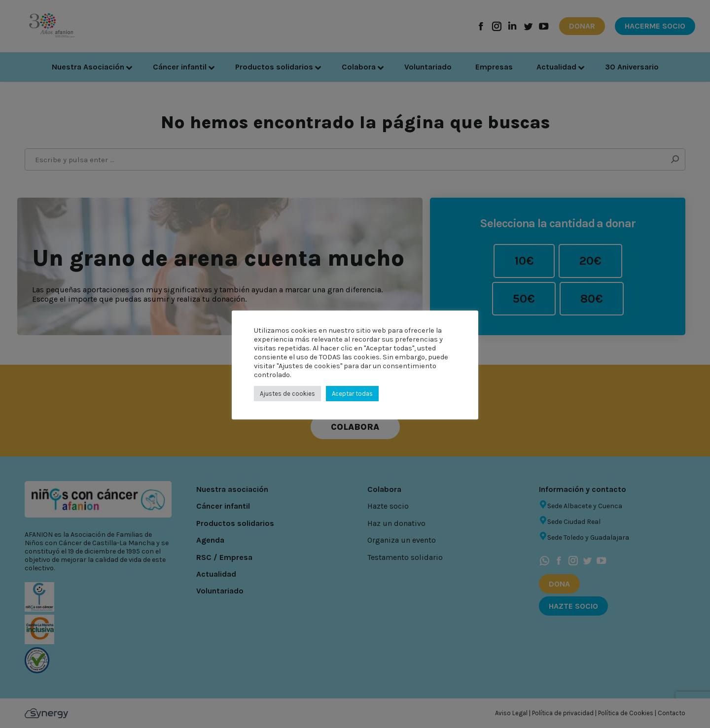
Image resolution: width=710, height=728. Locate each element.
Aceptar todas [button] (352, 394)
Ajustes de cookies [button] (287, 394)
